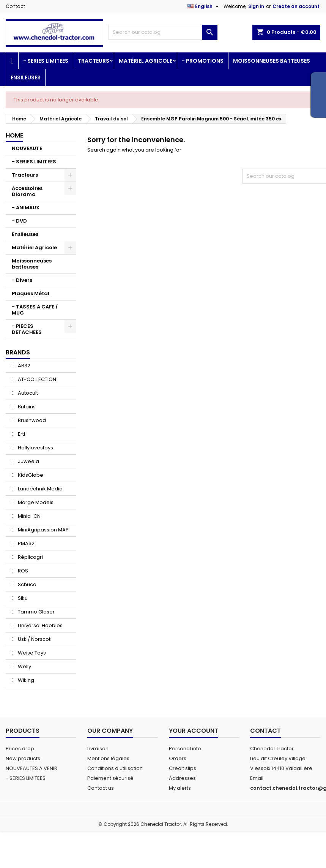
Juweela (28, 461)
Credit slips (183, 768)
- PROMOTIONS (203, 61)
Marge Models (35, 502)
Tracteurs (94, 61)
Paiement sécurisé (110, 778)
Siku (22, 598)
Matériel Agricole (146, 61)
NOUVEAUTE (27, 148)
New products (23, 758)
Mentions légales (108, 758)
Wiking (25, 680)
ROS (22, 571)
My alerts (180, 788)
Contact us (101, 788)
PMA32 (26, 543)
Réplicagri (30, 557)
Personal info (185, 749)
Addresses (182, 778)
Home (14, 135)
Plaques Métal (31, 293)
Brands (18, 352)
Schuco (27, 584)
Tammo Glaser (36, 612)
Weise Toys (31, 653)
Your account (194, 731)
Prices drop (20, 749)
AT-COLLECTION (36, 379)
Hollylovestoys (35, 448)
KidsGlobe (30, 475)
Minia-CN (29, 516)
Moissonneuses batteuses (272, 61)
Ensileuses (26, 77)
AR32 (24, 366)
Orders (178, 758)
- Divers (22, 280)
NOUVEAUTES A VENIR (31, 768)
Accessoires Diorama (27, 191)
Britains (26, 407)
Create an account (296, 6)
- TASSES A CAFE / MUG (35, 310)
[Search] (163, 32)
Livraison (98, 749)
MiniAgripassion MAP (43, 530)
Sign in (256, 6)
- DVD (19, 221)
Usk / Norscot (34, 639)
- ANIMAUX (26, 208)
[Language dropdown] (204, 6)
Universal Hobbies (40, 625)
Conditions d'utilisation (115, 768)
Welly (24, 666)
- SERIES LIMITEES (46, 61)
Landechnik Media (40, 489)
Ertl (21, 434)
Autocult (27, 393)
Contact (15, 6)
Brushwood (31, 420)
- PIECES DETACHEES (27, 329)
